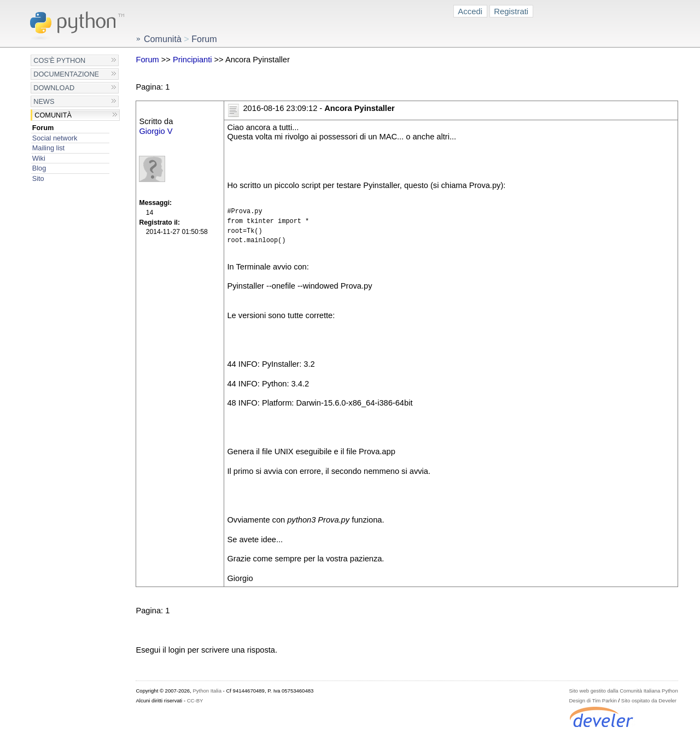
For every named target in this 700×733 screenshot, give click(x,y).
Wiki (39, 158)
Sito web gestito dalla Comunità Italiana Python (623, 691)
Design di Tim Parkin (593, 700)
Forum (43, 128)
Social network (55, 138)
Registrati (511, 11)
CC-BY (195, 700)
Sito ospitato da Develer (649, 700)
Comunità (53, 115)
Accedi (470, 11)
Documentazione (66, 74)
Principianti (192, 60)
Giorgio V (156, 131)
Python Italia (207, 691)
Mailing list (48, 148)
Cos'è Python (59, 60)
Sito (38, 178)
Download (54, 88)
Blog (39, 168)
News (44, 101)
